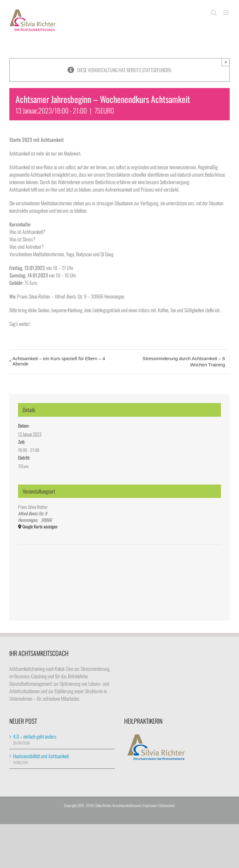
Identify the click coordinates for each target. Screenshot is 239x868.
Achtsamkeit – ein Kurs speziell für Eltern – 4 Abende (59, 361)
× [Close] (226, 62)
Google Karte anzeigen (40, 526)
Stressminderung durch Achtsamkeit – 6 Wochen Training (184, 362)
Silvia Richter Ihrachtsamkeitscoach (118, 805)
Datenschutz (167, 805)
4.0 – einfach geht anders (35, 736)
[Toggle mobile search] (214, 13)
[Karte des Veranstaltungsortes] (119, 563)
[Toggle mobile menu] (226, 13)
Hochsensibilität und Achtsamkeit (41, 756)
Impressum (150, 805)
